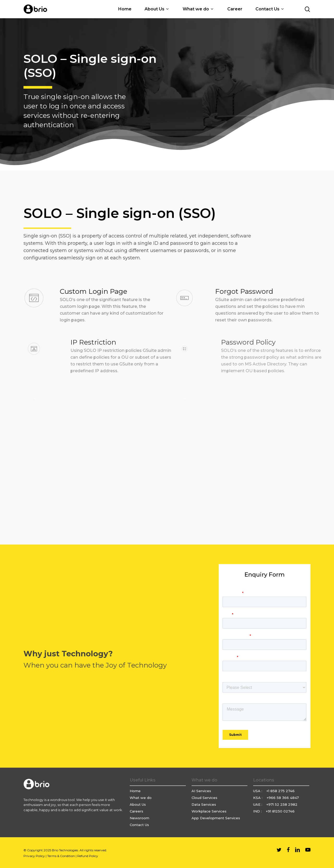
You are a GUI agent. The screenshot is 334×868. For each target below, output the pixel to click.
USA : (258, 791)
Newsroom (139, 818)
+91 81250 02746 (280, 811)
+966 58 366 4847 (283, 798)
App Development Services (216, 818)
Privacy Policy (34, 856)
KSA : (258, 798)
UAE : (258, 804)
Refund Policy (88, 856)
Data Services (204, 804)
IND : (258, 811)
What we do (141, 798)
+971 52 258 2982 (282, 804)
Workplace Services (209, 811)
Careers (136, 811)
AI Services (201, 791)
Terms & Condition (61, 856)
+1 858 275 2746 (281, 791)
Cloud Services (204, 798)
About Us (138, 804)
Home (135, 791)
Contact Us (139, 825)
